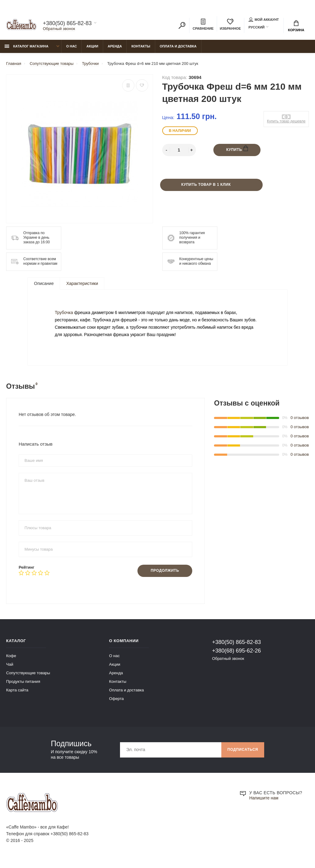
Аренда (115, 46)
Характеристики (82, 283)
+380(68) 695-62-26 (237, 654)
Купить (237, 149)
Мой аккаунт (264, 20)
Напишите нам (264, 802)
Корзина (296, 26)
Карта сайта (17, 693)
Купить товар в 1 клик (206, 185)
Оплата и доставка (178, 46)
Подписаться (243, 753)
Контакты (141, 46)
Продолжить (165, 574)
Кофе (11, 659)
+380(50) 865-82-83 (67, 23)
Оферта (116, 702)
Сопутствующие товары (28, 676)
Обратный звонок (59, 29)
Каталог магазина (26, 46)
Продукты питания (23, 685)
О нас (71, 46)
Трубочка (64, 314)
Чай (10, 668)
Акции (92, 46)
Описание (44, 283)
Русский (257, 27)
